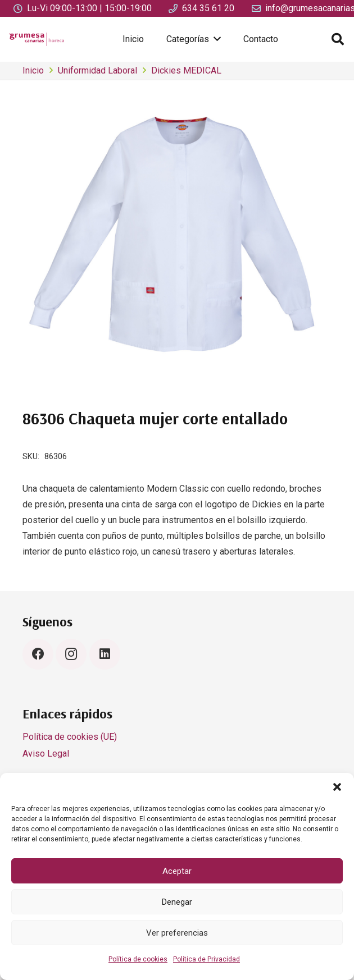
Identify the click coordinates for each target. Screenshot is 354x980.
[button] (337, 787)
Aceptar (177, 871)
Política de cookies (138, 959)
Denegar (177, 902)
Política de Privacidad (206, 959)
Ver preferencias (177, 933)
